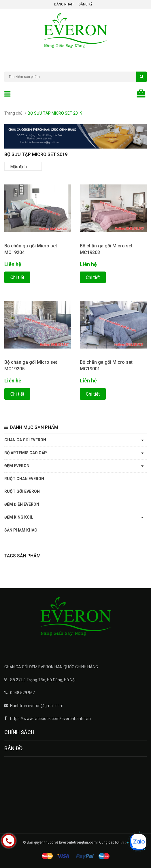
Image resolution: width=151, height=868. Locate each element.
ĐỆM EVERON (17, 466)
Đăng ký (85, 4)
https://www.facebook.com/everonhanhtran (50, 719)
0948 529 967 (22, 693)
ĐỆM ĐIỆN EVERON (22, 504)
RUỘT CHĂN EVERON (24, 479)
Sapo (124, 842)
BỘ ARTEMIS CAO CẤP (26, 453)
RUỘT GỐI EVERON (22, 491)
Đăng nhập (64, 4)
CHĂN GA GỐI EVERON (25, 440)
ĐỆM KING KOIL (19, 517)
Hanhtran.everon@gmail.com (37, 706)
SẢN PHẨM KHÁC (21, 530)
